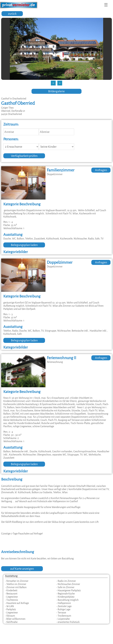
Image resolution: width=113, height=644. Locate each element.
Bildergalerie (56, 91)
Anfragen (101, 170)
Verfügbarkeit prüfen (24, 156)
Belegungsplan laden (24, 245)
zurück (12, 14)
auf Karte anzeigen (22, 569)
